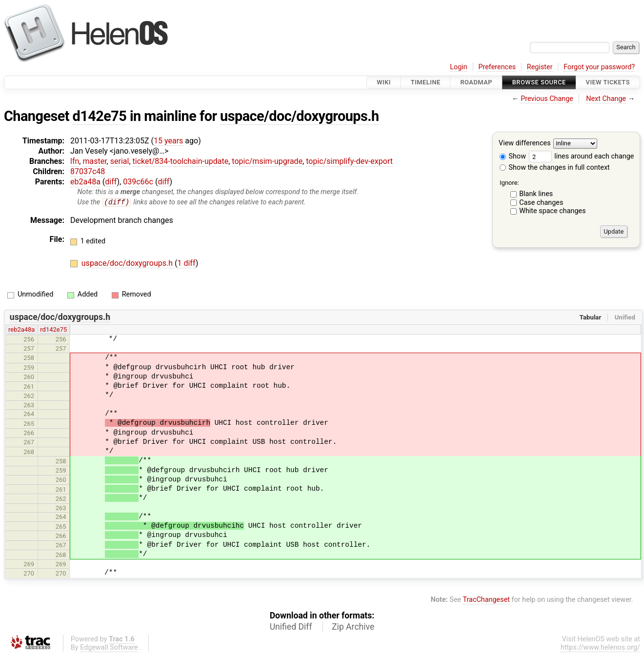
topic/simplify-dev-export (349, 161)
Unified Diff (291, 627)
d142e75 (100, 116)
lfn (75, 161)
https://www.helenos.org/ (600, 648)
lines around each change (582, 156)
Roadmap (476, 82)
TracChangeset (486, 600)
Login (459, 67)
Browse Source (539, 82)
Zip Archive (353, 627)
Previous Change (547, 99)
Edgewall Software (109, 648)
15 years (168, 141)
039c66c (138, 182)
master (94, 161)
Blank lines (536, 194)
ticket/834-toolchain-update (181, 161)
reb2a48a (21, 330)
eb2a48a (85, 182)
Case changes (541, 203)
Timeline (426, 82)
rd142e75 (53, 330)
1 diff (186, 264)
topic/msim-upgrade (267, 161)
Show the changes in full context (555, 168)
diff (111, 182)
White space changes (553, 211)
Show (513, 156)
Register (540, 67)
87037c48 (88, 171)
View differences (525, 144)
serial (120, 161)
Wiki (384, 82)
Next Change (606, 99)
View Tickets (608, 82)
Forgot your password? (599, 67)
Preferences (497, 67)
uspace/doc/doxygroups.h (300, 116)
